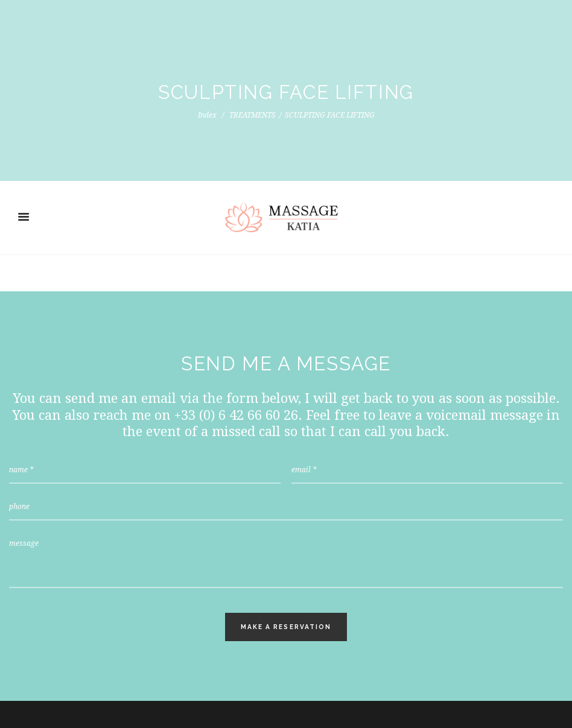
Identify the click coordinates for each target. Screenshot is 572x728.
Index (207, 115)
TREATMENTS (253, 115)
